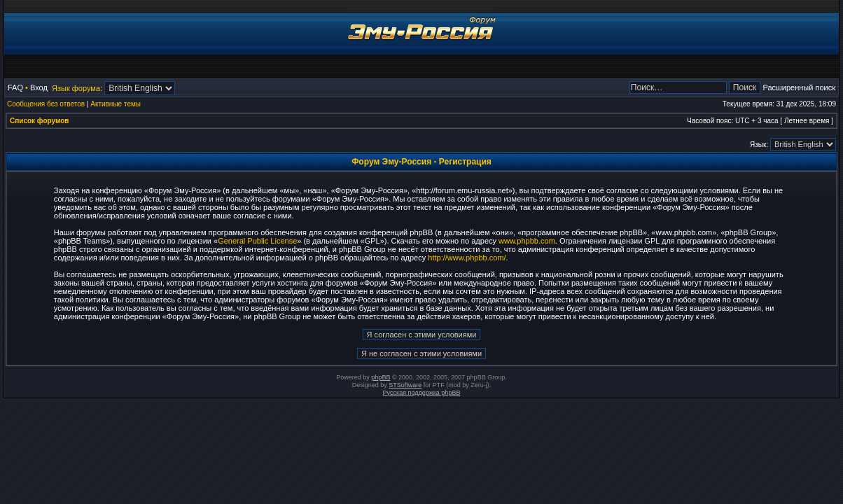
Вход (39, 87)
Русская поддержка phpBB (422, 393)
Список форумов (40, 121)
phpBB (381, 377)
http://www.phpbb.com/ (467, 258)
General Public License (257, 241)
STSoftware (405, 385)
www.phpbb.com (527, 241)
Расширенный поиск (799, 87)
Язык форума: (77, 88)
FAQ (15, 87)
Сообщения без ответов (46, 104)
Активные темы (116, 104)
